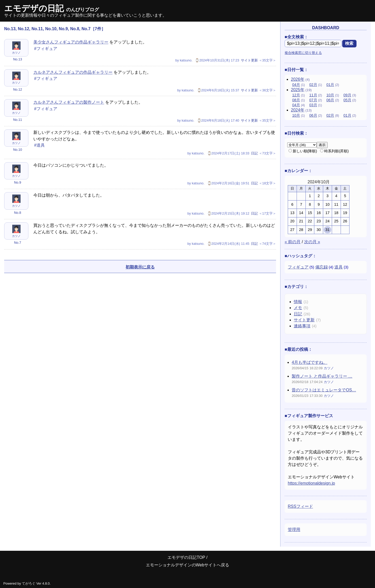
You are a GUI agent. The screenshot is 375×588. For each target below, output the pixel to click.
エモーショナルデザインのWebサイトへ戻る (188, 565)
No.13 (17, 59)
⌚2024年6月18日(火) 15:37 (218, 90)
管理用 (294, 530)
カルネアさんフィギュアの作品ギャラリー (73, 72)
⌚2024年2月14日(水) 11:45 (228, 244)
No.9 (18, 182)
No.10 (17, 150)
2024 (298, 110)
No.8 (18, 213)
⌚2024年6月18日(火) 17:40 (218, 120)
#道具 (39, 145)
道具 (339, 267)
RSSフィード (300, 506)
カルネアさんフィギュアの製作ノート (69, 102)
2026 (298, 79)
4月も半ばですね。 (310, 362)
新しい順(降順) (303, 151)
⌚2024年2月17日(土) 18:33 (228, 153)
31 (327, 230)
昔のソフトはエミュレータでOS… (324, 390)
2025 (298, 90)
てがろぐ (29, 583)
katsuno (186, 60)
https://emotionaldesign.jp (311, 483)
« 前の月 (293, 242)
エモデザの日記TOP (186, 557)
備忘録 (322, 267)
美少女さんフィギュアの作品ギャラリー (71, 42)
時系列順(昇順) (334, 151)
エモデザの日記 (52, 8)
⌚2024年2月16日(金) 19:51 (228, 183)
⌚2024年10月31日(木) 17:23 (217, 60)
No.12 (17, 89)
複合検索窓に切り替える (303, 53)
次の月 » (312, 242)
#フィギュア (46, 49)
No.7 (18, 243)
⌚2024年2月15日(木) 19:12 (228, 213)
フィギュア (298, 267)
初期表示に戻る (140, 267)
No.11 (17, 120)
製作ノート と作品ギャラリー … (322, 376)
